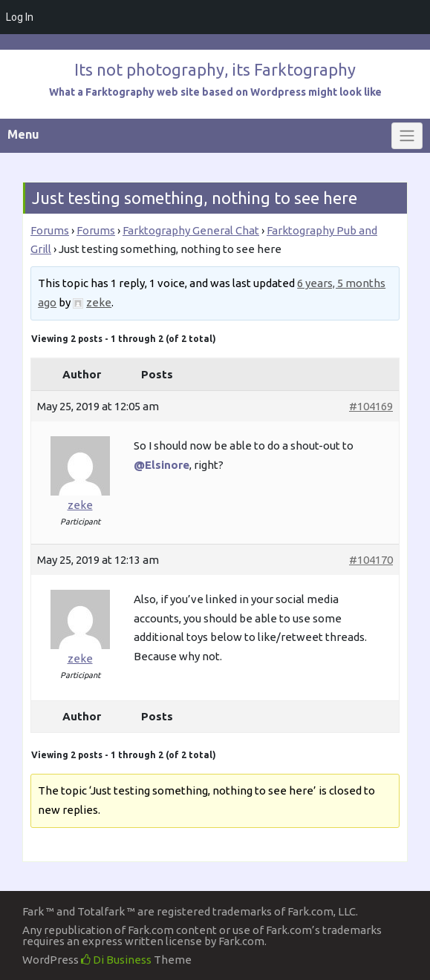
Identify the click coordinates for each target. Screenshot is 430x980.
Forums (50, 230)
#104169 (371, 406)
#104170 (371, 560)
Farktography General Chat (191, 230)
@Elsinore (162, 465)
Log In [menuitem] (20, 17)
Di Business (116, 960)
